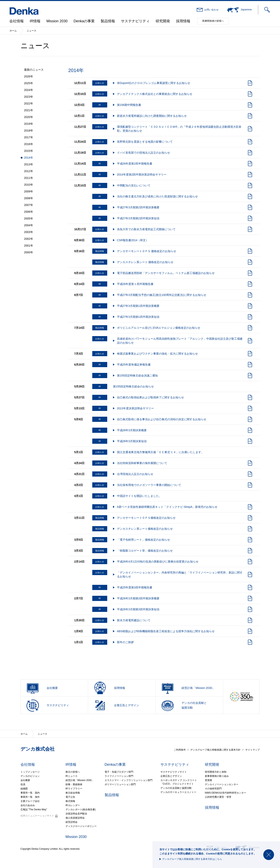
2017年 (29, 137)
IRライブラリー (74, 789)
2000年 (29, 252)
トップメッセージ (30, 772)
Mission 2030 (57, 21)
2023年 (29, 97)
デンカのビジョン (30, 776)
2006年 (29, 212)
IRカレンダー (73, 805)
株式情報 (70, 801)
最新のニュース (34, 70)
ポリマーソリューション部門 (120, 784)
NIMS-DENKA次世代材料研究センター (225, 793)
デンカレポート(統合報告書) (81, 809)
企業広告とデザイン (171, 776)
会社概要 (25, 780)
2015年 (29, 151)
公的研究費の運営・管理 (218, 797)
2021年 (29, 110)
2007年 (29, 205)
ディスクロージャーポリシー (81, 826)
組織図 (24, 789)
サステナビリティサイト (174, 772)
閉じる (269, 855)
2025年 (29, 83)
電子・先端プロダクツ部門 (119, 772)
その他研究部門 (213, 789)
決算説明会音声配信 (76, 814)
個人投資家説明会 (75, 818)
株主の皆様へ (73, 772)
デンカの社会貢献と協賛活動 (176, 788)
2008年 (29, 198)
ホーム (13, 31)
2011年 (29, 178)
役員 (23, 784)
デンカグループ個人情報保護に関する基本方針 (215, 750)
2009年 (29, 191)
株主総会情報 (73, 793)
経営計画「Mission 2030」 (80, 780)
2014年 (29, 158)
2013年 (29, 164)
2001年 (29, 246)
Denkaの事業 (84, 21)
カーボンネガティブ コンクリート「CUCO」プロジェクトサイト (179, 782)
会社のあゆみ (28, 805)
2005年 (29, 218)
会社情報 (17, 21)
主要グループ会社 (30, 801)
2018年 (29, 131)
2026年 (29, 76)
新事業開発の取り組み (217, 776)
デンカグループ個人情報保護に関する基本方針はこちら (192, 859)
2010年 (29, 185)
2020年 (29, 117)
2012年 (29, 171)
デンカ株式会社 (38, 749)
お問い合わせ (211, 10)
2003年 (29, 232)
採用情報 (183, 21)
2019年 (29, 124)
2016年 (29, 144)
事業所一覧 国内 (30, 793)
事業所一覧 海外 (30, 797)
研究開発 (163, 21)
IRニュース (72, 776)
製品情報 (108, 21)
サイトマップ (252, 750)
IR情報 (35, 21)
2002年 (29, 239)
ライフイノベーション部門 (119, 776)
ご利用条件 (180, 750)
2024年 (29, 90)
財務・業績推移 (74, 784)
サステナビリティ (135, 21)
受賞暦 (208, 780)
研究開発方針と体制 (216, 772)
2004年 (29, 225)
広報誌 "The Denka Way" (34, 809)
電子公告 (70, 797)
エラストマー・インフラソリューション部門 (129, 780)
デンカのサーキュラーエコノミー (178, 792)
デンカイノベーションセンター (222, 784)
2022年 (29, 103)
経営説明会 (72, 822)
